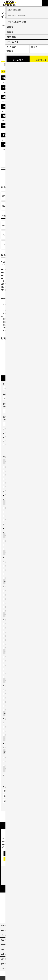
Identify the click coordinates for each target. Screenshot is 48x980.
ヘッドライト (9, 669)
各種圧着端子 (9, 541)
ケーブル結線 (9, 744)
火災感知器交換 (10, 531)
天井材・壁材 (9, 574)
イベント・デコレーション (14, 677)
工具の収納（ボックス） (13, 624)
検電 (6, 686)
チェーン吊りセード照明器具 (15, 524)
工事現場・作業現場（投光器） (15, 673)
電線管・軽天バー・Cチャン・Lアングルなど (20, 498)
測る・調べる (9, 680)
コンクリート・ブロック (13, 566)
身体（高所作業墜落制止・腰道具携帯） (19, 599)
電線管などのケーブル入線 (14, 719)
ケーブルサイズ (10, 698)
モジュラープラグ (10, 545)
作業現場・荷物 (10, 591)
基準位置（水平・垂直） (13, 694)
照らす (7, 651)
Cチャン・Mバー (10, 479)
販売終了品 (8, 433)
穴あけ (7, 552)
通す (6, 713)
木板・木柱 (8, 558)
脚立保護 (7, 611)
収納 (6, 615)
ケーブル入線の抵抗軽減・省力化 (16, 727)
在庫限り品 (8, 436)
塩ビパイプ (8, 471)
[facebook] (29, 918)
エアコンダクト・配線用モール (15, 475)
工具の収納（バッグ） (12, 628)
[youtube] (15, 918)
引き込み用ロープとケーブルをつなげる (19, 748)
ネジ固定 (7, 761)
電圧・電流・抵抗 (10, 690)
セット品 (7, 440)
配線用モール (9, 487)
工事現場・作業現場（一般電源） (16, 661)
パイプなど (8, 512)
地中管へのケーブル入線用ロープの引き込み (20, 723)
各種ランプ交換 (10, 528)
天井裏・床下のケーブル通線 (15, 731)
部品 (6, 444)
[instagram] (24, 918)
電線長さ (7, 706)
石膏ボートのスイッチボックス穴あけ (18, 578)
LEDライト (8, 665)
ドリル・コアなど (10, 516)
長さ (6, 702)
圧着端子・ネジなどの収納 (14, 632)
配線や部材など (10, 508)
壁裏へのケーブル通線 (12, 735)
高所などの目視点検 (11, 710)
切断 (6, 461)
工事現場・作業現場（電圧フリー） (17, 657)
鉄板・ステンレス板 (11, 562)
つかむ (7, 502)
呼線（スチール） (10, 520)
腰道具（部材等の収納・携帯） (15, 636)
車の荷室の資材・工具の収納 (15, 620)
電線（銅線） (9, 467)
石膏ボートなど (10, 495)
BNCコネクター (10, 549)
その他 (7, 769)
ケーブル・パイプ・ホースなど (15, 587)
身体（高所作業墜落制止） (14, 595)
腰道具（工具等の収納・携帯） (15, 640)
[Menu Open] (45, 3)
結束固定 (7, 765)
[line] (33, 918)
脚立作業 (7, 648)
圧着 (6, 535)
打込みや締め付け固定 (12, 757)
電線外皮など (9, 491)
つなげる (8, 739)
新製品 (6, 429)
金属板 (6, 483)
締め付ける (9, 752)
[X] (19, 918)
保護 (6, 582)
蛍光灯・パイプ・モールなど (15, 644)
